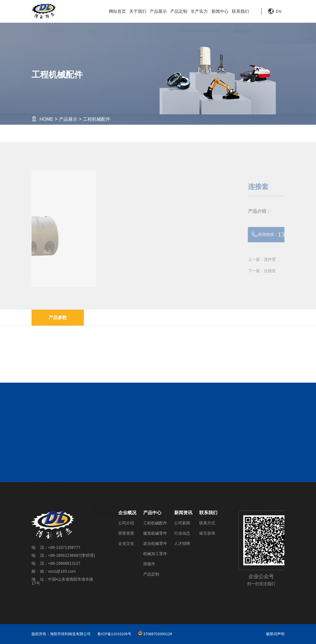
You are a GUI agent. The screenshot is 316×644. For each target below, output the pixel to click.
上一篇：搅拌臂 (271, 259)
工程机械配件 (97, 119)
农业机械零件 (155, 543)
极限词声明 (275, 634)
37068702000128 (155, 634)
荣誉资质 (126, 533)
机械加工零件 (155, 554)
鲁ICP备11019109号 (114, 634)
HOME (46, 119)
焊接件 (149, 564)
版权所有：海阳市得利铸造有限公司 (61, 634)
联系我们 (240, 11)
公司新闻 (182, 523)
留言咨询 (207, 533)
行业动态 (182, 533)
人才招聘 (182, 543)
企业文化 (126, 543)
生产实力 (199, 11)
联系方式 (207, 523)
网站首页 (117, 11)
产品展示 (158, 11)
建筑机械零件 (155, 533)
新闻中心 (220, 11)
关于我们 (138, 11)
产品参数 (58, 317)
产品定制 (179, 11)
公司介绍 (126, 523)
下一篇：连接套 (271, 271)
